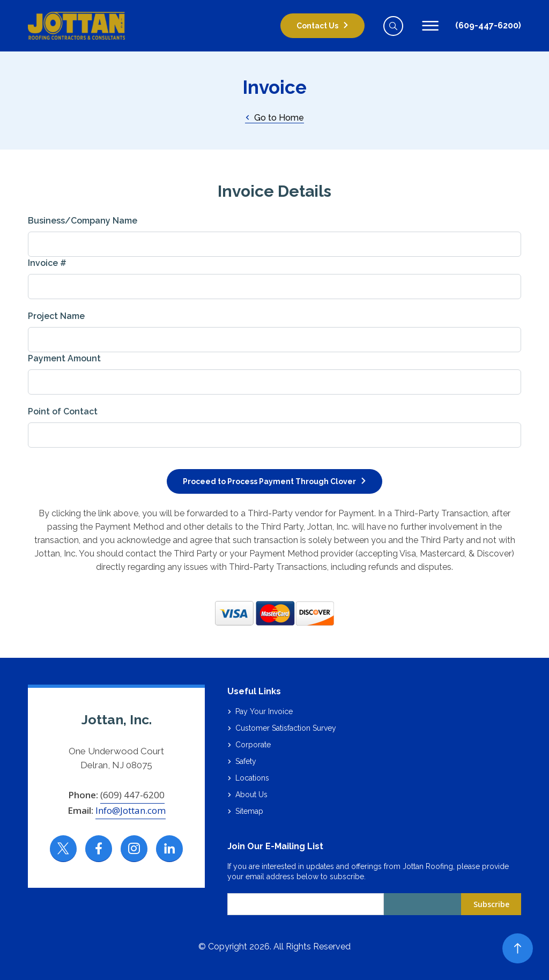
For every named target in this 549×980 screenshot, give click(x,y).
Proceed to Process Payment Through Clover (269, 481)
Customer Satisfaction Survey (286, 728)
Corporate (253, 745)
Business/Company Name (83, 221)
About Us (251, 795)
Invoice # (47, 263)
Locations (252, 778)
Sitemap (249, 811)
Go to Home (274, 118)
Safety (246, 761)
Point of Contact (63, 411)
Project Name (56, 316)
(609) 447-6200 (132, 795)
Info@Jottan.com (131, 810)
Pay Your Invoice (264, 711)
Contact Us (317, 26)
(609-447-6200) (488, 25)
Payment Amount (64, 358)
